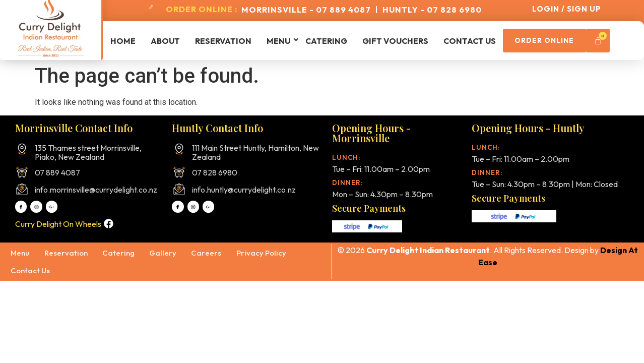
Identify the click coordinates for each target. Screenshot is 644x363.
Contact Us (470, 41)
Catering (326, 41)
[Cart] (614, 41)
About (165, 41)
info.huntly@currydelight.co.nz (244, 190)
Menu (278, 41)
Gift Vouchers (395, 41)
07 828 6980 (215, 172)
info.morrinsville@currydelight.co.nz (96, 190)
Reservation (223, 41)
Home (123, 41)
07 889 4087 (57, 172)
